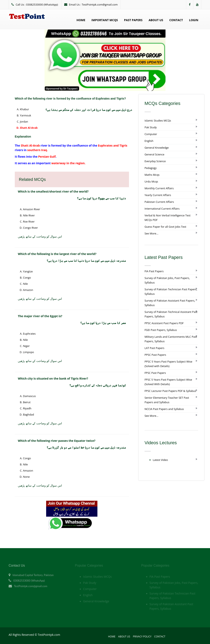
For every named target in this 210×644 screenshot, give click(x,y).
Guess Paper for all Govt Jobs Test (165, 227)
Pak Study (151, 127)
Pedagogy (151, 168)
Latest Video (160, 460)
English (149, 141)
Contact (176, 20)
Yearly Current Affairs (158, 195)
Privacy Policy (142, 637)
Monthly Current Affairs (159, 188)
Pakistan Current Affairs (159, 202)
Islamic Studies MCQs (158, 121)
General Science (155, 154)
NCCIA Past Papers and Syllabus (164, 409)
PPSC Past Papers (155, 355)
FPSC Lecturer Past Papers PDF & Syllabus (170, 391)
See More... (151, 233)
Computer (151, 134)
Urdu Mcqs (151, 181)
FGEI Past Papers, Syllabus (161, 330)
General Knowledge (157, 148)
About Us (156, 20)
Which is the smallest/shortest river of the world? (53, 191)
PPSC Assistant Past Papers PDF (164, 323)
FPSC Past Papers (155, 373)
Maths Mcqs (152, 175)
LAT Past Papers (155, 348)
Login (194, 20)
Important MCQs (105, 20)
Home (81, 20)
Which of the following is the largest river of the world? (57, 254)
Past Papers (133, 20)
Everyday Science (155, 161)
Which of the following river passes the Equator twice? (57, 441)
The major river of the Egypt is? (40, 316)
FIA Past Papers (154, 271)
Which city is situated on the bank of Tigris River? (53, 378)
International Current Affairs (162, 209)
